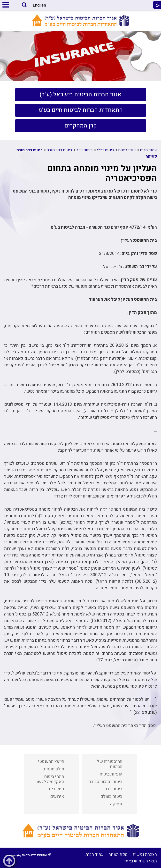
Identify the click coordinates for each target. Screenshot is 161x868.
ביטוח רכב (84, 150)
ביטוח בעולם (111, 796)
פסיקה (116, 804)
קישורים (57, 789)
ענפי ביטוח (127, 150)
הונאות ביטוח (111, 774)
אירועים (57, 796)
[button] (24, 5)
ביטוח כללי (105, 150)
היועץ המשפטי (51, 762)
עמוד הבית (148, 150)
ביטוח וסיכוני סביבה (105, 782)
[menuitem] (81, 95)
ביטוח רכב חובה (59, 150)
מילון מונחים (53, 769)
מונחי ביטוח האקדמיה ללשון (50, 779)
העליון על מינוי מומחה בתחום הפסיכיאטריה (102, 173)
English (39, 5)
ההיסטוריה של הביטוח (110, 764)
